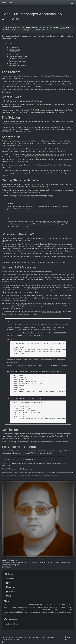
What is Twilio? (14, 50)
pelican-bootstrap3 (33, 637)
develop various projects (10, 565)
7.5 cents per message (32, 86)
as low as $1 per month (41, 244)
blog (45, 605)
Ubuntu (38, 612)
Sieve (7, 612)
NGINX (26, 610)
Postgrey (36, 610)
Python (28, 30)
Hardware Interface (43, 608)
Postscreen (40, 610)
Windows (65, 612)
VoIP (5, 30)
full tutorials (48, 279)
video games (44, 612)
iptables (54, 608)
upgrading (12, 196)
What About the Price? (17, 59)
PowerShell (46, 610)
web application (48, 304)
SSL (18, 612)
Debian (67, 605)
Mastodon (11, 587)
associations (34, 605)
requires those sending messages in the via (45, 155)
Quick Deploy (6, 300)
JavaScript (21, 30)
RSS (4, 642)
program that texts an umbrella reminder (54, 222)
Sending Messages (18, 61)
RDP (59, 610)
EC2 (10, 607)
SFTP (5, 612)
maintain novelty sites (37, 562)
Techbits (62, 27)
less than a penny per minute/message (15, 246)
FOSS (35, 607)
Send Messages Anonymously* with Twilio (33, 16)
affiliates (10, 605)
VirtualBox (51, 612)
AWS (42, 605)
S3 (71, 610)
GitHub (10, 579)
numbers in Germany (18, 151)
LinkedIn (10, 583)
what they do (37, 101)
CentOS (49, 605)
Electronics (15, 608)
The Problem (14, 47)
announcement (15, 605)
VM (55, 612)
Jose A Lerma (8, 3)
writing (69, 612)
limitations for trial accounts (58, 184)
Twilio (39, 30)
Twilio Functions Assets (52, 312)
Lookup (17, 325)
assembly (26, 605)
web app (54, 30)
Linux (69, 607)
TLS (21, 612)
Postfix (32, 610)
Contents (8, 44)
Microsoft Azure (14, 610)
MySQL (23, 610)
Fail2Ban (31, 608)
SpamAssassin (14, 612)
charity (54, 605)
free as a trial (23, 184)
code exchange (21, 304)
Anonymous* (14, 54)
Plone (29, 610)
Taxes (33, 253)
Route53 (68, 610)
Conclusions (13, 63)
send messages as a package (56, 275)
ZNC (5, 615)
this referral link (51, 451)
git (37, 608)
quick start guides (54, 277)
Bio (3, 567)
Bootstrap (50, 637)
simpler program (60, 224)
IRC (9, 596)
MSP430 (19, 610)
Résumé (8, 567)
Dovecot (6, 608)
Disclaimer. (17, 640)
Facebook (11, 592)
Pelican (43, 637)
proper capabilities (35, 127)
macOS (5, 610)
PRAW (51, 610)
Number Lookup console (41, 360)
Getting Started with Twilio (18, 56)
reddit (61, 610)
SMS (14, 30)
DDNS (64, 605)
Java (34, 30)
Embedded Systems (23, 608)
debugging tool (33, 287)
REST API (46, 30)
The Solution (13, 52)
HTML (50, 608)
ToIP (10, 30)
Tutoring (27, 612)
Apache (20, 605)
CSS (60, 605)
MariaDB (9, 610)
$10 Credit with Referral (17, 66)
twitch (34, 612)
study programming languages (56, 562)
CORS (57, 605)
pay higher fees (46, 159)
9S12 (5, 605)
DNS (70, 605)
